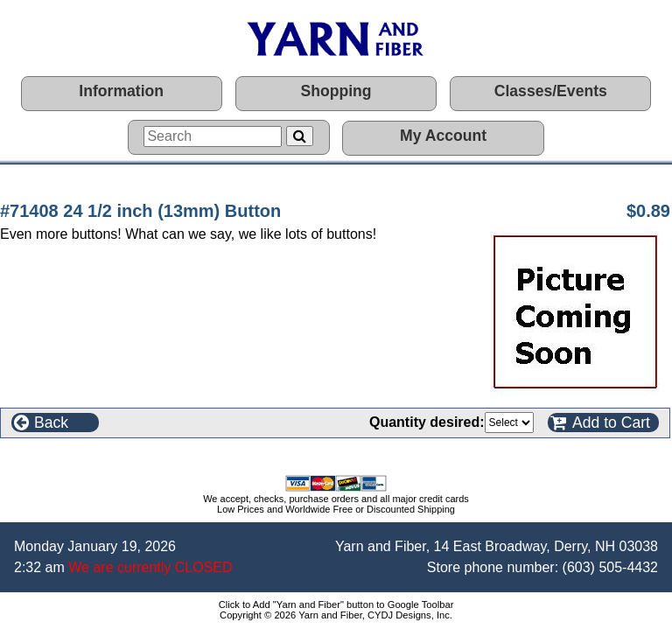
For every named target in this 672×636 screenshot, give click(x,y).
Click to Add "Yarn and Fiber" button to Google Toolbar (336, 605)
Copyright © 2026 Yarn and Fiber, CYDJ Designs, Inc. (336, 615)
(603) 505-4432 (610, 567)
